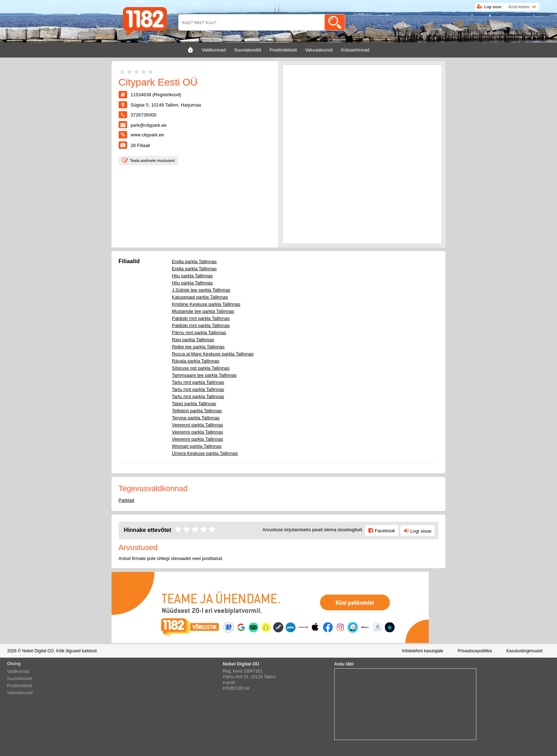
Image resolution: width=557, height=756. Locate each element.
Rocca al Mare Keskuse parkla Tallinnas (213, 354)
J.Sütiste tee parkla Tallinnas (201, 290)
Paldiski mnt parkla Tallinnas (201, 318)
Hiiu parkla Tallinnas (192, 276)
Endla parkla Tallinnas (194, 262)
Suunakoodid (20, 679)
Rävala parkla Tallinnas (196, 361)
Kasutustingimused (524, 651)
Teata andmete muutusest (153, 161)
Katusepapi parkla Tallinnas (200, 297)
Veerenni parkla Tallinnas (198, 425)
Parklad (126, 500)
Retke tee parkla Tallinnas (198, 347)
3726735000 (144, 115)
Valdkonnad (18, 671)
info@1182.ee (236, 688)
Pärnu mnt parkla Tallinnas (199, 333)
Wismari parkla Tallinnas (197, 446)
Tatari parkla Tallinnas (194, 404)
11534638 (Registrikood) (156, 95)
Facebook (385, 531)
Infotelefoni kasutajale (422, 651)
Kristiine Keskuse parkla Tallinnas (206, 304)
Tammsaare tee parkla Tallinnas (204, 375)
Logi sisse (493, 7)
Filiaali (140, 145)
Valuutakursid (20, 693)
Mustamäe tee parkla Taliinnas (203, 311)
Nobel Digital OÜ (38, 651)
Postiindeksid (20, 686)
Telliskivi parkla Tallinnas (197, 411)
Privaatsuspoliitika (475, 651)
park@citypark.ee (149, 125)
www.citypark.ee (147, 135)
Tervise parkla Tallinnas (196, 418)
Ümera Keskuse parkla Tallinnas (205, 453)
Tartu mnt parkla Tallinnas (198, 382)
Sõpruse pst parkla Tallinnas (201, 368)
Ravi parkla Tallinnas (193, 340)
